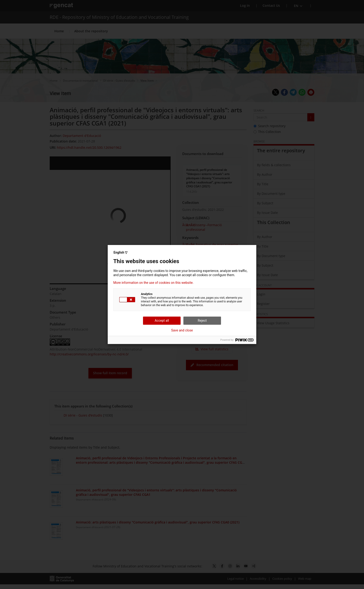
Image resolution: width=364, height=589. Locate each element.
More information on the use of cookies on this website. (153, 283)
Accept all (162, 321)
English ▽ (120, 252)
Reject (202, 321)
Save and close (182, 330)
